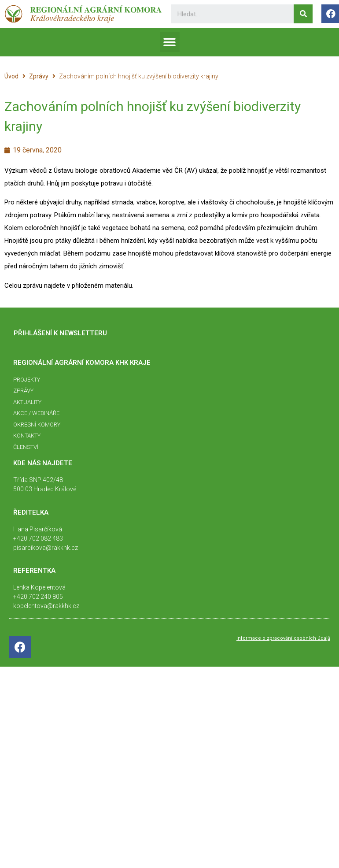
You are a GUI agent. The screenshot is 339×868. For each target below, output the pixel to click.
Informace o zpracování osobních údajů (283, 638)
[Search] (303, 14)
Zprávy (39, 76)
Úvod (11, 76)
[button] (170, 42)
